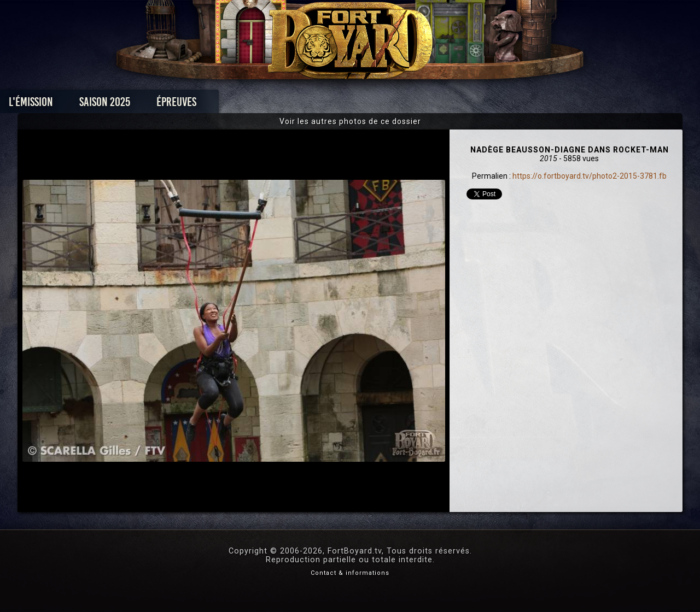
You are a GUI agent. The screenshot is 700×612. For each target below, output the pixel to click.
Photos (312, 105)
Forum (485, 105)
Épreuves (251, 105)
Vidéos (367, 105)
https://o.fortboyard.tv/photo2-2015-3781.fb (590, 176)
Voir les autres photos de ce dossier (350, 121)
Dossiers (426, 105)
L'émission (105, 105)
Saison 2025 (179, 105)
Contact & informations (350, 573)
